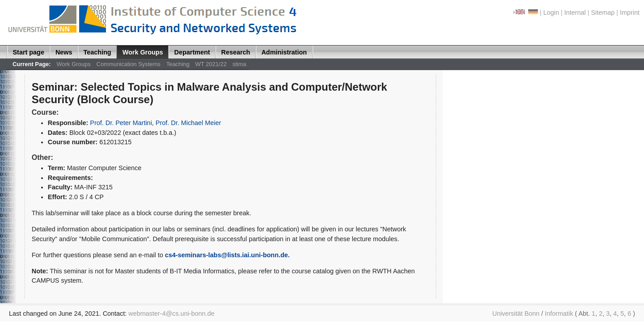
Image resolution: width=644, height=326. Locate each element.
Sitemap (603, 13)
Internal (575, 13)
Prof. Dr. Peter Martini (121, 123)
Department (192, 52)
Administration (284, 52)
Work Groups (143, 52)
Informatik (559, 313)
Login (551, 13)
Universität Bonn (516, 313)
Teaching (97, 52)
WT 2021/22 (211, 64)
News (64, 52)
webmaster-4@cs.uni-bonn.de (171, 313)
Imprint (630, 13)
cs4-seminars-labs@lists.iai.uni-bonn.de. (227, 255)
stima (239, 64)
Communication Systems (129, 64)
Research (236, 52)
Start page (29, 52)
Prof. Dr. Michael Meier (189, 123)
